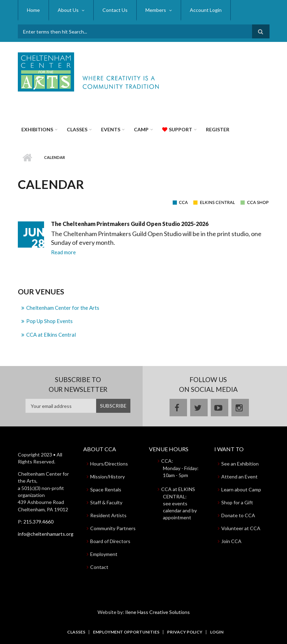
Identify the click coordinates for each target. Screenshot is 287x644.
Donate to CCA (238, 515)
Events (111, 129)
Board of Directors (110, 541)
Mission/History (107, 477)
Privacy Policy (185, 632)
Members (156, 10)
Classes (77, 129)
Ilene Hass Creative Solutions (157, 612)
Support (181, 129)
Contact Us (115, 10)
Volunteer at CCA (241, 528)
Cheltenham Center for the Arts (63, 308)
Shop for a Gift (237, 502)
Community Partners (113, 528)
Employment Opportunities (126, 632)
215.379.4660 (38, 522)
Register (218, 129)
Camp (141, 129)
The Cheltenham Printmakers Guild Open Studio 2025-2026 (130, 224)
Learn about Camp (241, 489)
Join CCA (231, 541)
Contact (99, 567)
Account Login (206, 10)
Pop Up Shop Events (49, 321)
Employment (104, 554)
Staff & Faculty (106, 502)
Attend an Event (239, 477)
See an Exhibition (240, 464)
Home (33, 10)
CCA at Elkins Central (51, 335)
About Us (68, 10)
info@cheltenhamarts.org (46, 534)
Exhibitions (37, 129)
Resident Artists (108, 515)
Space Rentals (106, 489)
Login (217, 632)
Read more (63, 252)
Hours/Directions (109, 464)
